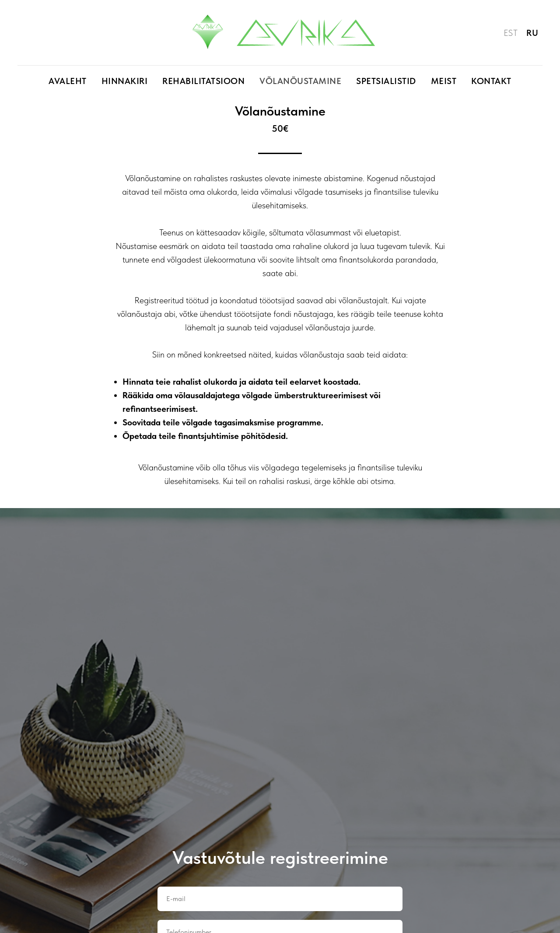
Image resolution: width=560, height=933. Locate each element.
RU (532, 33)
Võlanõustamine (300, 81)
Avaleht (68, 81)
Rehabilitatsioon (203, 81)
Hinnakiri (125, 81)
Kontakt (491, 81)
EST (511, 33)
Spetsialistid (386, 81)
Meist (444, 81)
